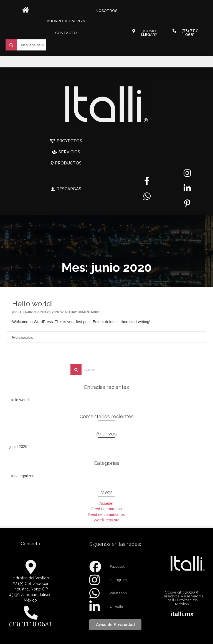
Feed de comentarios (106, 514)
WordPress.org (106, 520)
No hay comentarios (83, 312)
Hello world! (20, 400)
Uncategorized (24, 338)
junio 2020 (18, 447)
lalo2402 (25, 312)
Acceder (106, 503)
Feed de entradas (106, 509)
